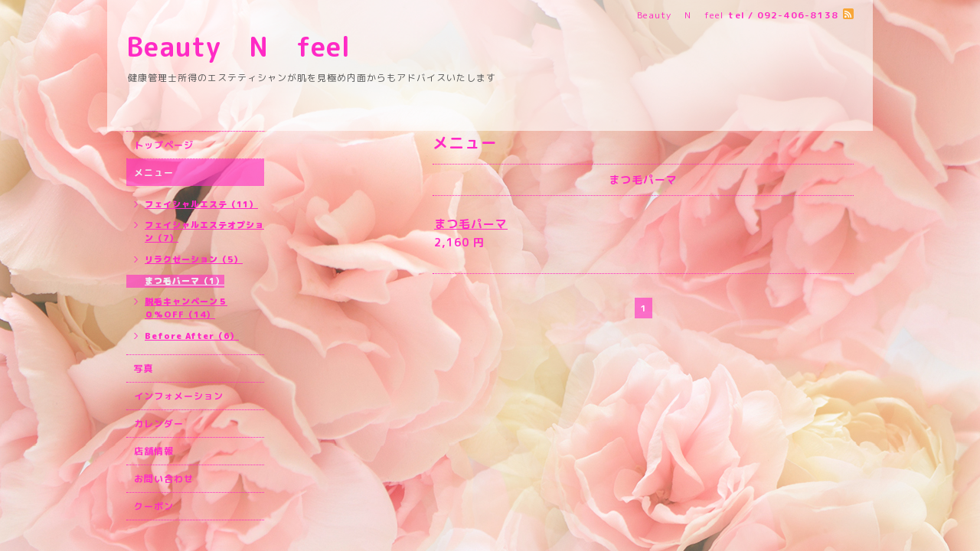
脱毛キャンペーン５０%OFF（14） (186, 308)
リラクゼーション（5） (194, 259)
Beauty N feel (266, 46)
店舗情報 (154, 451)
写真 (144, 368)
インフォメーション (179, 396)
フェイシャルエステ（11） (201, 204)
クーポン (154, 506)
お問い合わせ (164, 479)
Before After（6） (192, 336)
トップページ (164, 145)
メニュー (154, 173)
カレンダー (159, 424)
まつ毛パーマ (471, 224)
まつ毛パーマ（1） (185, 281)
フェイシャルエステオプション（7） (204, 231)
